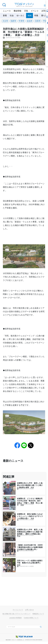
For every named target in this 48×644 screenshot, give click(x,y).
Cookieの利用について (31, 620)
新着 (5, 15)
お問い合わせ (29, 612)
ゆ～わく (21, 15)
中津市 (22, 21)
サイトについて (18, 612)
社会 (12, 15)
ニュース (7, 11)
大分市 (5, 21)
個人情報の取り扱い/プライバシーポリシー (16, 616)
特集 (36, 15)
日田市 (39, 21)
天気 (26, 11)
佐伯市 (31, 21)
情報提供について (38, 616)
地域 (30, 15)
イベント (35, 11)
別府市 (14, 21)
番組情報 (17, 11)
